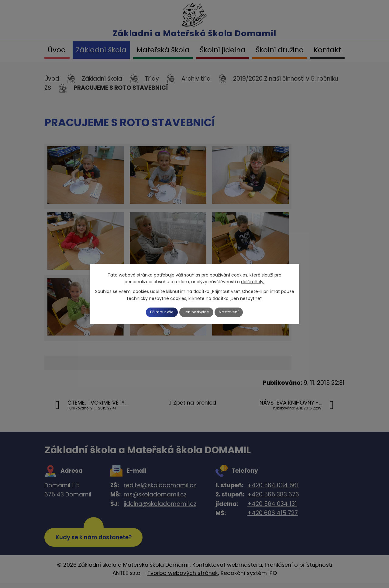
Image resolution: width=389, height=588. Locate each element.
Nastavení (236, 312)
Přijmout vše (156, 312)
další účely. (253, 281)
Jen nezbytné (197, 312)
